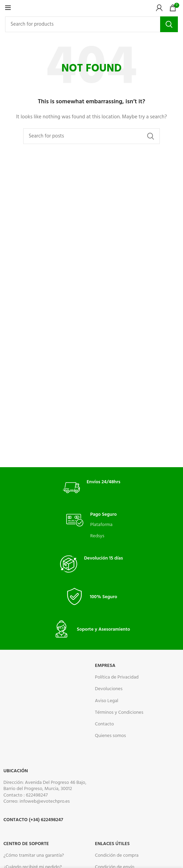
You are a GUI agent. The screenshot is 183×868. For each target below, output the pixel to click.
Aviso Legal (107, 701)
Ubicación (16, 771)
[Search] (91, 24)
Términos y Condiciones (119, 713)
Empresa (105, 666)
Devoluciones (109, 689)
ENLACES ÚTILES (112, 844)
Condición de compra (117, 856)
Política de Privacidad (117, 677)
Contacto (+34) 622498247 (33, 820)
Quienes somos (110, 736)
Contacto (104, 724)
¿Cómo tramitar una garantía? (34, 856)
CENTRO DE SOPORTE (26, 844)
